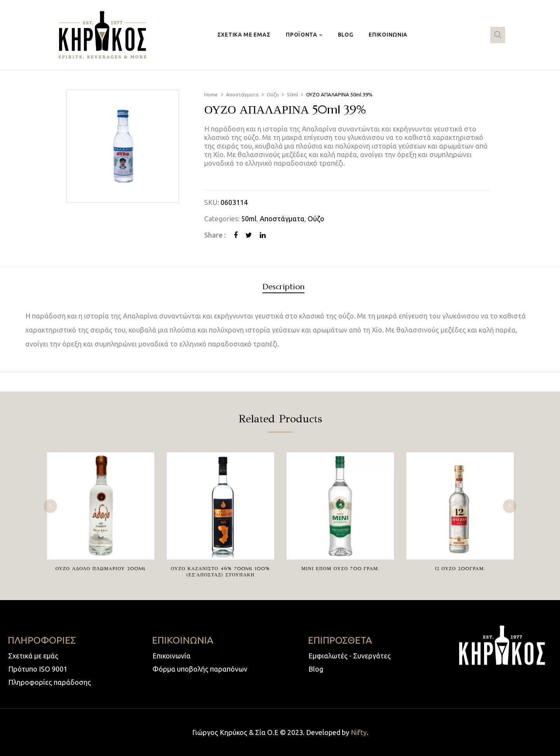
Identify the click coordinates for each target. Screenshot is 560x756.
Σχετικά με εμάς (33, 656)
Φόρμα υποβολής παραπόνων (200, 669)
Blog (316, 669)
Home (211, 94)
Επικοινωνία (171, 656)
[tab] (283, 288)
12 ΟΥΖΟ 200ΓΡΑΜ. (460, 568)
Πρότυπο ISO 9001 (38, 669)
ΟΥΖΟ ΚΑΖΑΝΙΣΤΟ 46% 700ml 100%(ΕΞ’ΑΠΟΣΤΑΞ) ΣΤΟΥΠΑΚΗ (220, 571)
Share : (215, 235)
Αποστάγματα (242, 94)
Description (283, 287)
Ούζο (273, 94)
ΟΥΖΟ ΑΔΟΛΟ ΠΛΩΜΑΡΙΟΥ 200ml (101, 568)
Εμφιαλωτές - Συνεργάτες (350, 656)
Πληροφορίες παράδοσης (50, 682)
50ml (292, 94)
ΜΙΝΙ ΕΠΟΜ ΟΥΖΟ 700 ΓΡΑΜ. (340, 568)
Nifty (359, 732)
